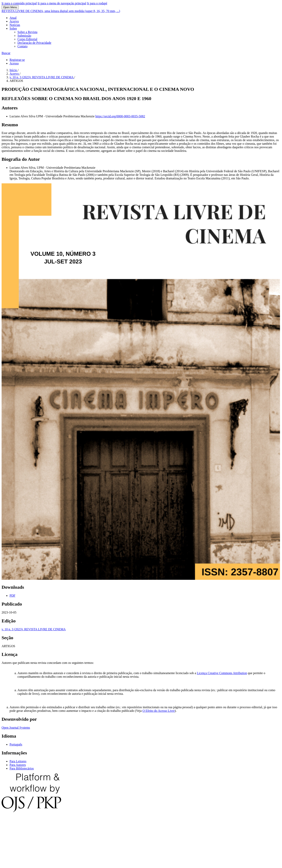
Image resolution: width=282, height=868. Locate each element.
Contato (23, 46)
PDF (12, 596)
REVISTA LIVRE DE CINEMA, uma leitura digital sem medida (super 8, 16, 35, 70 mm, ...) (61, 11)
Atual (13, 18)
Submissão (24, 36)
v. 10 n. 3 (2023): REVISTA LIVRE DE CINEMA (42, 77)
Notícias (15, 25)
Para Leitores (18, 761)
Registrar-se (17, 60)
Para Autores (18, 765)
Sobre (13, 28)
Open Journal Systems (16, 728)
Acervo (14, 21)
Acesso (14, 63)
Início (14, 70)
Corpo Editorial (27, 39)
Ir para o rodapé (97, 3)
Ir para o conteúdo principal (19, 3)
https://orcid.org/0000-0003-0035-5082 (120, 116)
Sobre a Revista (27, 32)
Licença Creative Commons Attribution (222, 673)
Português (16, 744)
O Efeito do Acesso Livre (159, 711)
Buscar (6, 53)
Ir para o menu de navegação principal (62, 3)
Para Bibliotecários (22, 768)
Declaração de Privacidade (34, 43)
